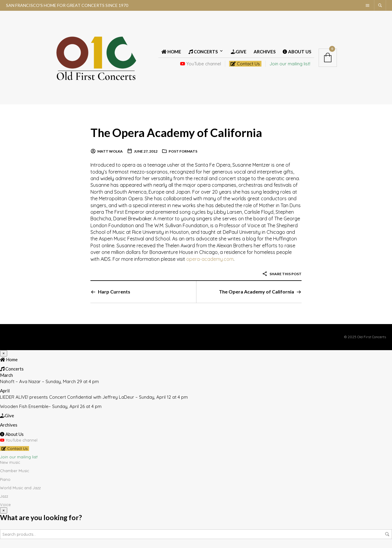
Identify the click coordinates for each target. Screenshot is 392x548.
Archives (265, 52)
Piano (5, 479)
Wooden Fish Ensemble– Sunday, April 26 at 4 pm (51, 406)
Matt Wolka (110, 151)
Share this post (282, 274)
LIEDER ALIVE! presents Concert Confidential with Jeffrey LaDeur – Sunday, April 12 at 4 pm (94, 397)
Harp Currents (114, 292)
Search (387, 534)
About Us (297, 52)
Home (171, 52)
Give (239, 52)
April (5, 391)
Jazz (4, 496)
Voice (5, 505)
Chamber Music (15, 471)
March (6, 375)
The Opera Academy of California (179, 132)
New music (10, 462)
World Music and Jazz (20, 488)
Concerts (203, 52)
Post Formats (183, 151)
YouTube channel (200, 64)
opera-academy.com (210, 259)
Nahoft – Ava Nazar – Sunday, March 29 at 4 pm (49, 381)
